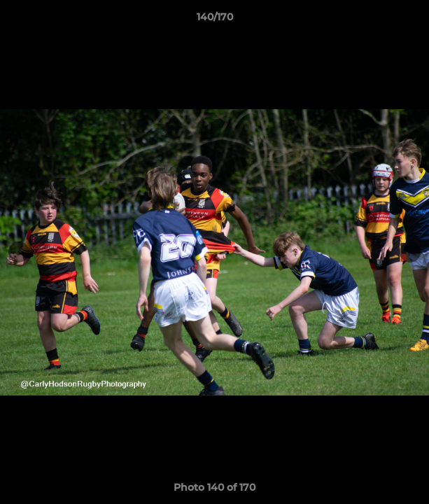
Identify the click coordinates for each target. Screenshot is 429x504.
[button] (412, 20)
